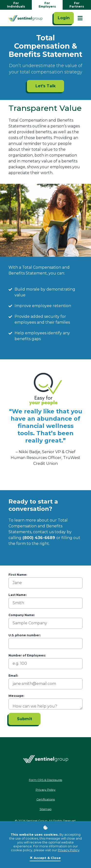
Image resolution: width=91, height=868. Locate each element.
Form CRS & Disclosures (45, 780)
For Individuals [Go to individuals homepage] (16, 5)
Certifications (46, 799)
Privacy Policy (69, 850)
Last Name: (17, 595)
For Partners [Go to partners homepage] (77, 5)
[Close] (45, 858)
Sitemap (45, 809)
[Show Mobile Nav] (80, 18)
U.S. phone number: (25, 635)
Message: (16, 696)
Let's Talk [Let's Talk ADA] (45, 86)
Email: (13, 676)
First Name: (18, 575)
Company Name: (22, 615)
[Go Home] (25, 18)
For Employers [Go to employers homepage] (47, 5)
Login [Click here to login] (64, 18)
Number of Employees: (27, 655)
